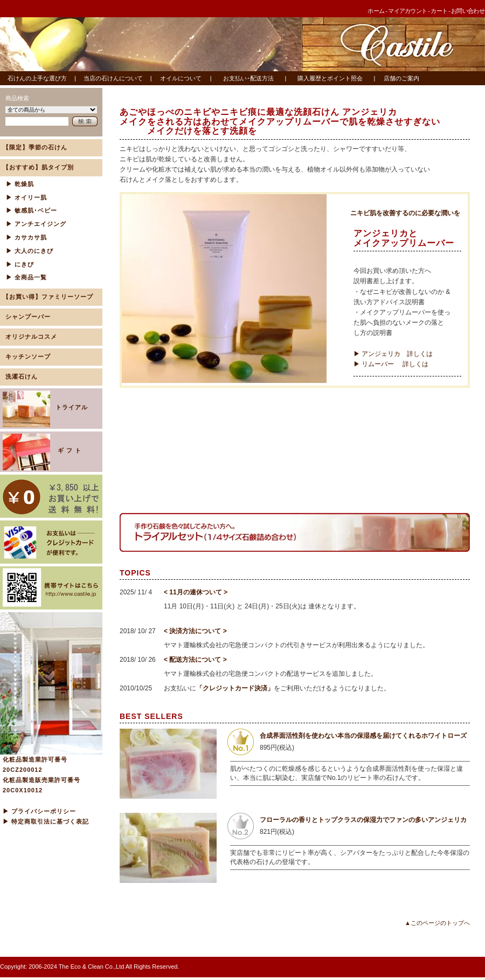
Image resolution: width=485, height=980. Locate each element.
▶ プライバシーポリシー (39, 811)
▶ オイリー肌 (26, 197)
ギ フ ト (43, 452)
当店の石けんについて (113, 78)
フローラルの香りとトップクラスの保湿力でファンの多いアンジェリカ (363, 820)
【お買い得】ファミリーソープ (48, 297)
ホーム (376, 11)
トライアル (45, 409)
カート (439, 11)
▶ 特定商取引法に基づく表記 (46, 821)
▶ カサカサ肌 (26, 237)
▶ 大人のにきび (30, 251)
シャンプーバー (28, 317)
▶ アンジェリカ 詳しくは (393, 354)
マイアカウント (407, 11)
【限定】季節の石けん (35, 147)
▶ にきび (20, 264)
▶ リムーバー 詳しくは (391, 364)
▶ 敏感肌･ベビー (32, 210)
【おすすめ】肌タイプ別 (38, 167)
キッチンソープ (28, 357)
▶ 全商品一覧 (26, 277)
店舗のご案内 (401, 78)
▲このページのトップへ (437, 923)
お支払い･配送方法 (248, 78)
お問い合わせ (468, 11)
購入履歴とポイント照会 (330, 78)
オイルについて (181, 78)
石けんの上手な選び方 (37, 78)
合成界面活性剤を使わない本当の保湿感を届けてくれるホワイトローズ (363, 736)
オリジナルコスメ (31, 337)
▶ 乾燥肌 (20, 184)
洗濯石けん (22, 376)
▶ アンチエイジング (36, 224)
